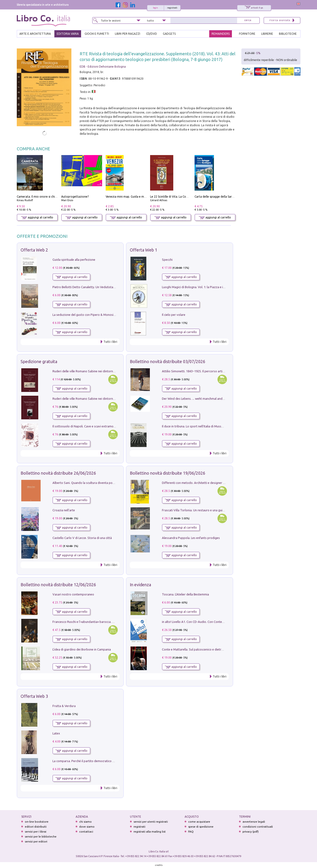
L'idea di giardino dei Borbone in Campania (82, 649)
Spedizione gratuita (39, 361)
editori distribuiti (36, 827)
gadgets (169, 34)
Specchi (167, 260)
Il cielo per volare (174, 315)
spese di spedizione (201, 827)
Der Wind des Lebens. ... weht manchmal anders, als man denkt (205, 399)
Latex (56, 733)
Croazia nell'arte (64, 510)
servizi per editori (36, 841)
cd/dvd (152, 34)
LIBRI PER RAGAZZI (128, 34)
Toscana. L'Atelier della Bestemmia (185, 594)
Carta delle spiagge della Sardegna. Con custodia (227, 197)
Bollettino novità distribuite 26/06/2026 (58, 473)
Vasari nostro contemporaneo (73, 594)
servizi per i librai (36, 831)
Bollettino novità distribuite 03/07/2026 (167, 361)
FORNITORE (247, 34)
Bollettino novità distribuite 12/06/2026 (58, 585)
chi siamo (85, 822)
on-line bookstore (37, 822)
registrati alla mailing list (150, 831)
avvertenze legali (254, 822)
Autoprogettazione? (75, 197)
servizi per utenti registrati (151, 822)
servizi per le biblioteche (41, 836)
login (155, 8)
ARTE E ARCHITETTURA (35, 34)
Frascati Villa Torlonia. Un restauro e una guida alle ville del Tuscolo (208, 510)
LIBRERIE (267, 34)
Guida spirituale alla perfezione (74, 260)
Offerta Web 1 (143, 250)
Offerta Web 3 (34, 696)
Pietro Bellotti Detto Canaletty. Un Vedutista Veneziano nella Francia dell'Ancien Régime (113, 287)
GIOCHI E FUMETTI (97, 34)
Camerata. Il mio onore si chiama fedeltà (44, 197)
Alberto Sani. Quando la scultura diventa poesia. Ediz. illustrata (96, 483)
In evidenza (140, 585)
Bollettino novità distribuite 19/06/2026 (167, 473)
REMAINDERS (221, 34)
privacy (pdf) (251, 831)
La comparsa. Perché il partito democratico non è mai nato (93, 761)
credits (159, 865)
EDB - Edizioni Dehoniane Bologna (103, 67)
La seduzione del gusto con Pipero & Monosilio (85, 315)
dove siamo (87, 827)
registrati (172, 8)
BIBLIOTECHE (288, 34)
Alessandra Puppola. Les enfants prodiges (191, 538)
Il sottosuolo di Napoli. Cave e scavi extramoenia (86, 426)
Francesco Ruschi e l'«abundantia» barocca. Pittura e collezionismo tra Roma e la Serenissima (116, 622)
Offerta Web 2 (34, 250)
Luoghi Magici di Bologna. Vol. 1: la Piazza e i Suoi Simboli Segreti (207, 287)
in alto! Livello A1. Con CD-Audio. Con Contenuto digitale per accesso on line (214, 622)
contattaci (86, 831)
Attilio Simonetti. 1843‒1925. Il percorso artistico (195, 371)
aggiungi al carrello (37, 217)
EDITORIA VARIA (68, 34)
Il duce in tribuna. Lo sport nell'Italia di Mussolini (194, 426)
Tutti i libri (110, 342)
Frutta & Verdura (64, 706)
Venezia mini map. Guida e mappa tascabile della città (141, 197)
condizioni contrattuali (258, 827)
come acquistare (199, 822)
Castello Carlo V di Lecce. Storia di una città (82, 538)
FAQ (191, 831)
